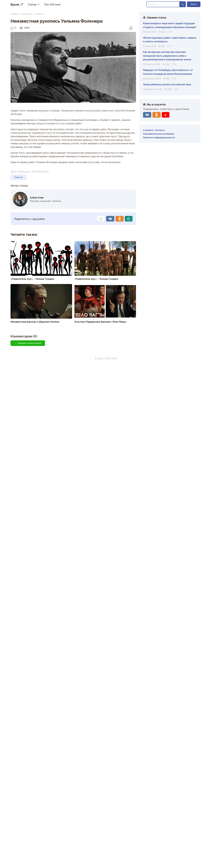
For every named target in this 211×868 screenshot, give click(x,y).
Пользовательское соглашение (159, 134)
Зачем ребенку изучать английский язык (167, 84)
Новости (40, 14)
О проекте (148, 130)
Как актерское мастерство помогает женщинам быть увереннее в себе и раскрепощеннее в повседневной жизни (167, 56)
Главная (14, 14)
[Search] (163, 4)
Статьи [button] (33, 4)
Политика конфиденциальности (159, 137)
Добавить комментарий (28, 343)
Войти (194, 4)
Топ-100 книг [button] (52, 4)
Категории (27, 14)
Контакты (160, 130)
